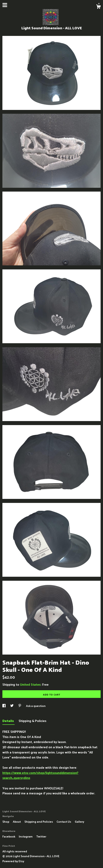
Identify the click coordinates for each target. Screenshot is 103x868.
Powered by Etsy (13, 861)
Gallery (79, 822)
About (17, 822)
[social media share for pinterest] (20, 706)
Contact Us (64, 822)
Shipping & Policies (32, 721)
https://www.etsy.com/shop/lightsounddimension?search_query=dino (40, 775)
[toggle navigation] (5, 5)
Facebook (9, 836)
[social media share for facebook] (4, 706)
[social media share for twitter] (12, 706)
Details (8, 721)
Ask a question (36, 706)
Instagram (26, 836)
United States (30, 684)
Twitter (41, 836)
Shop (6, 822)
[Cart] (98, 7)
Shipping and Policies (39, 822)
